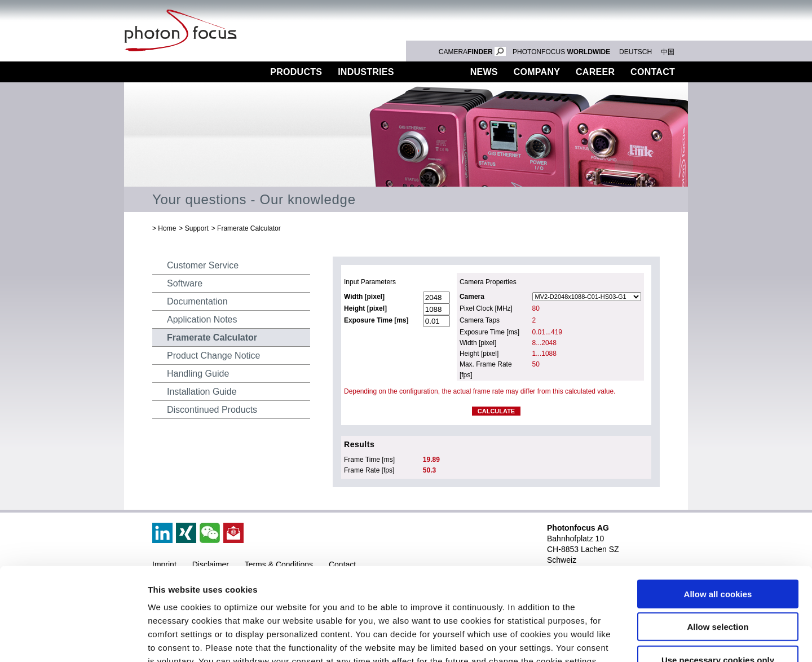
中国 (668, 52)
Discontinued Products (212, 410)
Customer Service (203, 265)
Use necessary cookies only (718, 579)
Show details (592, 640)
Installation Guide (202, 392)
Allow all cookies (718, 513)
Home (167, 228)
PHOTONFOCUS (561, 52)
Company (537, 72)
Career (595, 72)
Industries (366, 72)
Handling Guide (198, 374)
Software (185, 283)
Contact (653, 72)
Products (296, 72)
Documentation (197, 301)
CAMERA (472, 52)
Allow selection (718, 547)
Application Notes (202, 319)
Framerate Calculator (249, 228)
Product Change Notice (213, 356)
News (484, 72)
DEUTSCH (636, 52)
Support (432, 72)
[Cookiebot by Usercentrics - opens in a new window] (73, 640)
